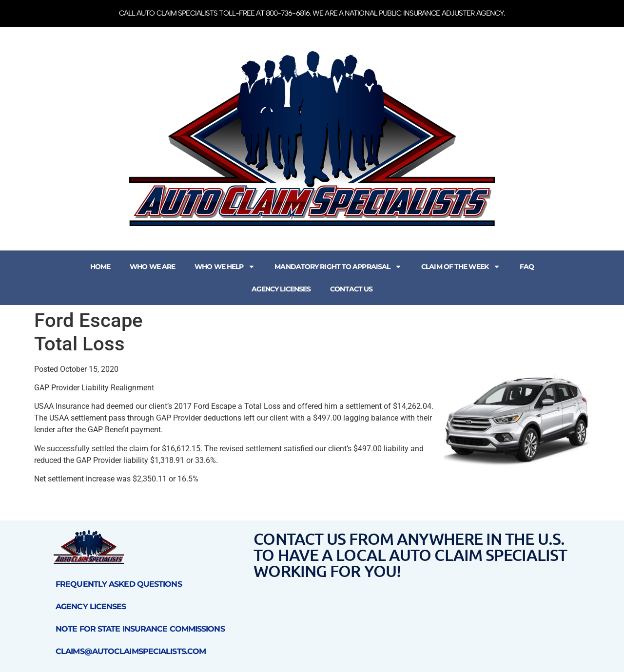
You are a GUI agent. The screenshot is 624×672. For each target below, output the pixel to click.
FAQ (527, 267)
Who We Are (152, 267)
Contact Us (351, 289)
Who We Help (225, 267)
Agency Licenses (281, 289)
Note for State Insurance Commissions (140, 629)
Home (100, 267)
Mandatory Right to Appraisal (338, 267)
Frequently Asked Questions (119, 584)
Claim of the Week (461, 267)
